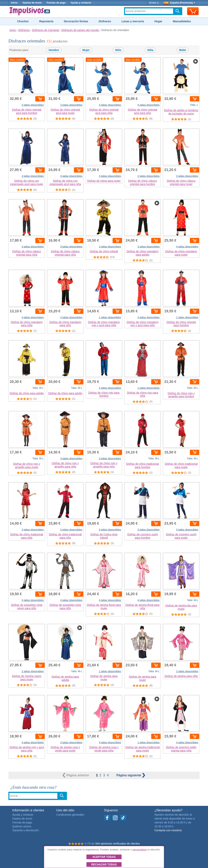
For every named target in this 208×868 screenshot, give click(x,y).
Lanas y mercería (133, 21)
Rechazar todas (104, 864)
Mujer (86, 50)
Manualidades (182, 21)
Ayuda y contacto (81, 3)
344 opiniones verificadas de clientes (118, 844)
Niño (118, 50)
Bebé (182, 50)
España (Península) (179, 3)
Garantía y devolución (26, 830)
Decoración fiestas (76, 21)
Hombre (54, 50)
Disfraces (105, 21)
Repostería (46, 21)
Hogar (158, 21)
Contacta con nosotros (168, 830)
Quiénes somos (22, 826)
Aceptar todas (104, 857)
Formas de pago (56, 3)
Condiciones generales (70, 815)
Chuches (23, 21)
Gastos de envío (32, 3)
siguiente (131, 775)
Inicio (14, 3)
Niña (150, 50)
